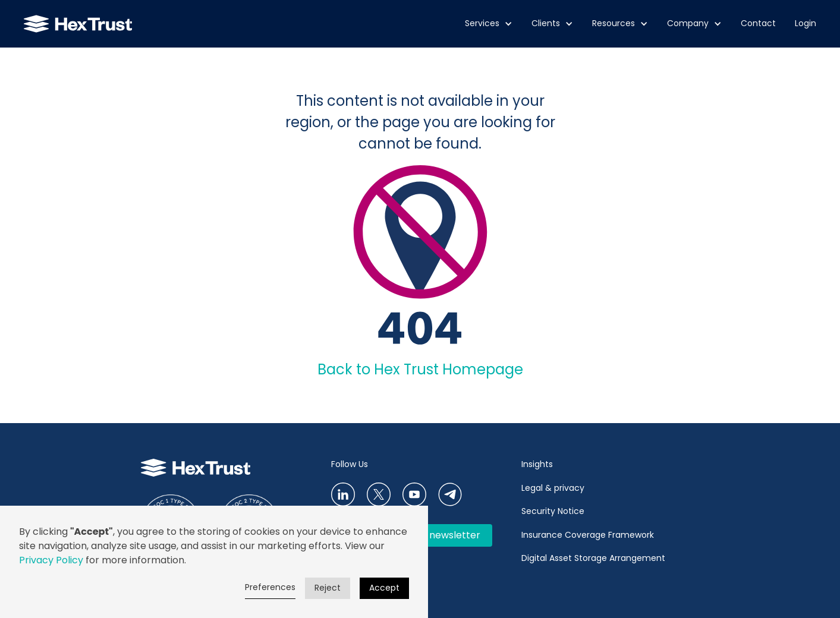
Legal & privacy (553, 488)
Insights (537, 464)
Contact (758, 23)
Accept (384, 588)
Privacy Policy (51, 560)
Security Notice (553, 511)
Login (806, 23)
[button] (489, 24)
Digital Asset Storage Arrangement (593, 558)
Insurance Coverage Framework (589, 535)
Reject (328, 588)
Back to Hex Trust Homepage (420, 369)
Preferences (270, 587)
